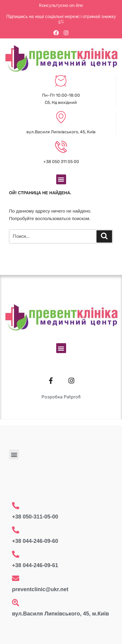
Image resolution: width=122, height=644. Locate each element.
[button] (61, 179)
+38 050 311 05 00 (61, 162)
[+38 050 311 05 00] (61, 147)
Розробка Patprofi (61, 397)
